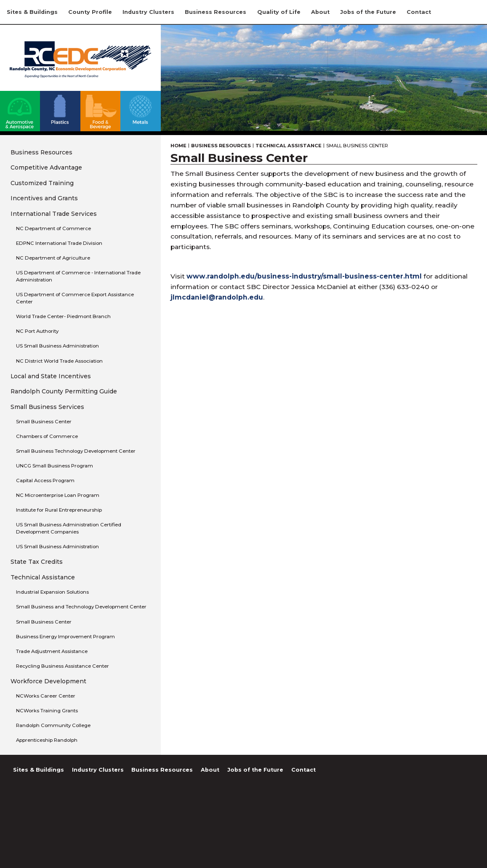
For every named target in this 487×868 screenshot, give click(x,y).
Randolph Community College (53, 725)
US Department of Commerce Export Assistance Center (75, 298)
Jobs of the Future (368, 12)
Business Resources (216, 12)
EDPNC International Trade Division (59, 243)
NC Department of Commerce (53, 228)
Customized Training (42, 183)
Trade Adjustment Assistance (52, 651)
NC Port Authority (37, 331)
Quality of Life (279, 12)
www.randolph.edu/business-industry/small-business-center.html (304, 276)
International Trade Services (54, 214)
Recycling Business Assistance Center (63, 666)
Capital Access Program (45, 480)
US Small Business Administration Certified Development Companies (69, 528)
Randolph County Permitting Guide (64, 391)
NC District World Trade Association (59, 361)
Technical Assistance (43, 577)
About (320, 12)
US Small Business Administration (57, 346)
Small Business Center (44, 422)
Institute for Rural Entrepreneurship (59, 510)
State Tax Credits (37, 562)
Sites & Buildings (32, 12)
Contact (419, 12)
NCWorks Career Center (46, 696)
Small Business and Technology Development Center (81, 607)
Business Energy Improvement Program (65, 637)
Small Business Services (47, 407)
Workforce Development (48, 681)
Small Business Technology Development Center (76, 451)
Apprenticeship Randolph (47, 740)
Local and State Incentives (51, 376)
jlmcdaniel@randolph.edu (217, 297)
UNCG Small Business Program (55, 466)
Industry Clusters (148, 12)
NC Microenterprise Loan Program (58, 495)
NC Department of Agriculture (53, 258)
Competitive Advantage (46, 167)
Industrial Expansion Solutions (52, 592)
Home (178, 146)
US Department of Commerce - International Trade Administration (78, 276)
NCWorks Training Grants (47, 711)
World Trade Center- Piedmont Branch (63, 316)
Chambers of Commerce (47, 436)
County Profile (90, 12)
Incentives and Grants (44, 198)
